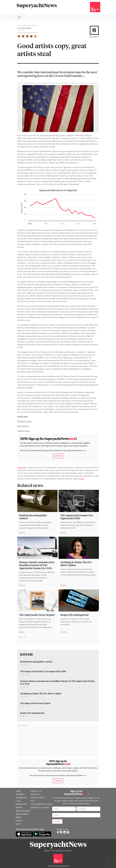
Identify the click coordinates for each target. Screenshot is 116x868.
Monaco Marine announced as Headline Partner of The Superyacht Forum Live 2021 (37, 565)
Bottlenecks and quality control (33, 517)
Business (20, 794)
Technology (22, 798)
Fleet (18, 801)
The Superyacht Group (42, 804)
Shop (18, 824)
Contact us (36, 791)
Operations (21, 804)
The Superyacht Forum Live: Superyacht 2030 (77, 517)
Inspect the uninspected (75, 615)
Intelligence (22, 814)
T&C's (33, 801)
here (82, 478)
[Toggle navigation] (19, 17)
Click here (22, 467)
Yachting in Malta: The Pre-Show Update (76, 564)
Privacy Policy (38, 798)
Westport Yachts (24, 421)
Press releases (23, 811)
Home (18, 791)
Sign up (58, 456)
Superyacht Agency (40, 808)
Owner (19, 808)
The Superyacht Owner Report (37, 615)
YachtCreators (24, 431)
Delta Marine (23, 426)
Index (19, 817)
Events (19, 821)
